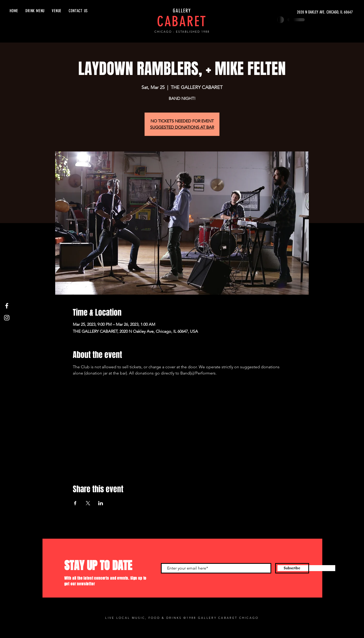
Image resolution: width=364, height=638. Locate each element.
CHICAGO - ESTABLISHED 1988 (182, 32)
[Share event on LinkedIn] (101, 503)
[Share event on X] (88, 503)
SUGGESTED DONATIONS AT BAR (182, 127)
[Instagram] (7, 318)
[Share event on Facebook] (75, 503)
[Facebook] (7, 306)
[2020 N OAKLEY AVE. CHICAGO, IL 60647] (304, 12)
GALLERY (182, 11)
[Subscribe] (292, 568)
